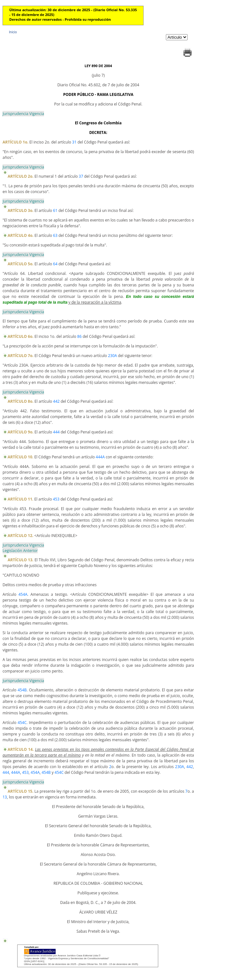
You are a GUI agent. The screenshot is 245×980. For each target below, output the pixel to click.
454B (22, 690)
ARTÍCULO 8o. (21, 401)
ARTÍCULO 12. (20, 536)
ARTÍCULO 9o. (21, 432)
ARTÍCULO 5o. (21, 264)
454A (23, 594)
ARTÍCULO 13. (21, 560)
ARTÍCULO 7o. (21, 356)
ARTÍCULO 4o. (21, 235)
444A (100, 457)
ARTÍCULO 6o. (21, 336)
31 (74, 142)
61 (55, 210)
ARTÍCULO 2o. (21, 176)
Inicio (13, 32)
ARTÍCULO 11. (20, 499)
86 (79, 336)
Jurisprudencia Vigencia (23, 114)
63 (55, 235)
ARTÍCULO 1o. (15, 142)
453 (56, 499)
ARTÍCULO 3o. (21, 210)
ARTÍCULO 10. (20, 457)
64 (55, 264)
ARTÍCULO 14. (21, 749)
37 (81, 176)
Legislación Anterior (20, 551)
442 (56, 401)
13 (5, 797)
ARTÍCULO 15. (21, 791)
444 (56, 432)
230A (112, 356)
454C (22, 723)
